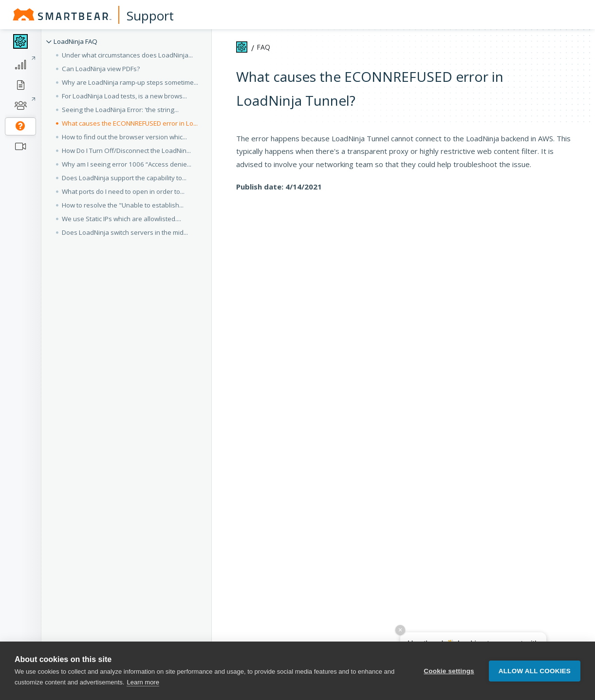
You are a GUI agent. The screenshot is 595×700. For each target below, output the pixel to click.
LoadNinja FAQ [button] (75, 41)
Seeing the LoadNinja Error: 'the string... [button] (120, 110)
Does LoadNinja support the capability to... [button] (124, 178)
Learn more (143, 682)
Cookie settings (449, 671)
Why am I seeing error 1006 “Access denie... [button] (127, 164)
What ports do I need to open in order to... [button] (123, 191)
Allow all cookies (535, 671)
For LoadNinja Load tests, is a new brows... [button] (124, 96)
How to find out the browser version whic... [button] (124, 137)
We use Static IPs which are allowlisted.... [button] (121, 219)
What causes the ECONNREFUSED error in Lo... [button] (130, 123)
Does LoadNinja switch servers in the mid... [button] (125, 232)
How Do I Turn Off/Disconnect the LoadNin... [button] (126, 151)
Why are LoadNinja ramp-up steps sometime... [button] (130, 82)
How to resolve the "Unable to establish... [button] (123, 205)
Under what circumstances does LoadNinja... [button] (127, 55)
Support (150, 16)
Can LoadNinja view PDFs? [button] (101, 69)
